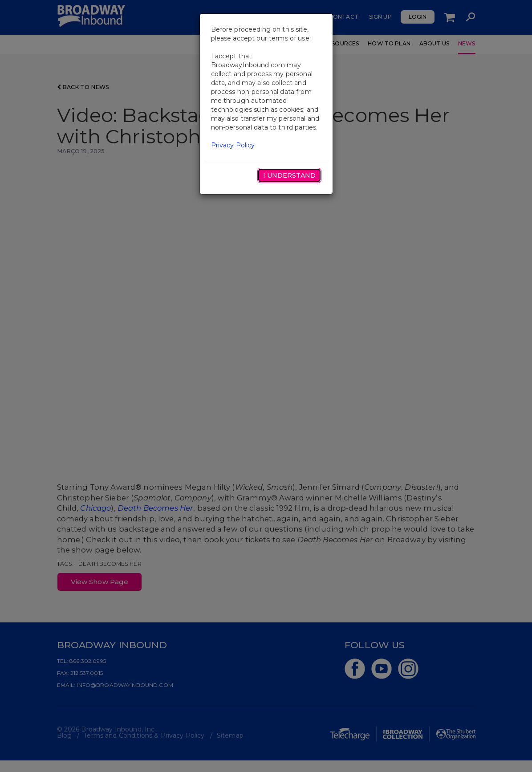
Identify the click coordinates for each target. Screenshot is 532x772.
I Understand (289, 175)
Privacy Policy (233, 145)
